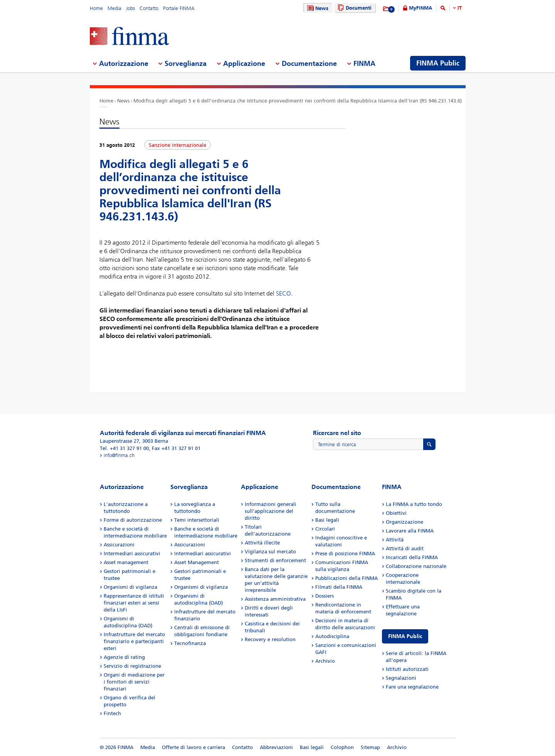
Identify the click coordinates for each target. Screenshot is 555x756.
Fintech (112, 713)
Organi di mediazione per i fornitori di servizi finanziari (134, 682)
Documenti (354, 8)
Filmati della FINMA (339, 587)
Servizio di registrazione (132, 666)
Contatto (149, 8)
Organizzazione (404, 522)
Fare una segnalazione (412, 687)
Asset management (126, 562)
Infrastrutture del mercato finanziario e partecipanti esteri (134, 641)
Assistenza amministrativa (275, 599)
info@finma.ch (119, 455)
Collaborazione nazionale (416, 566)
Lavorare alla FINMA (410, 531)
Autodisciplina (332, 636)
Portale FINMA (179, 8)
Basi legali (327, 520)
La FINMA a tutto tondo (414, 504)
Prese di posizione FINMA (345, 554)
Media (114, 8)
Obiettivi (396, 513)
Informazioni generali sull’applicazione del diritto (271, 511)
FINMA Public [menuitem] (438, 63)
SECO (283, 293)
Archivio (325, 661)
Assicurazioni (119, 545)
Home (96, 8)
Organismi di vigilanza (130, 587)
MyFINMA (420, 8)
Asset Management (197, 562)
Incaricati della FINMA (412, 557)
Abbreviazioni (276, 747)
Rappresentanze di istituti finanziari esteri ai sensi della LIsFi (134, 603)
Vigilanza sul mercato (270, 552)
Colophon (342, 747)
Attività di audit (405, 549)
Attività (395, 540)
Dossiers (325, 596)
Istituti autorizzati (407, 669)
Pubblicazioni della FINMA (346, 578)
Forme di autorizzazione (133, 520)
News (317, 8)
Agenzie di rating (124, 657)
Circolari (325, 529)
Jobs (130, 8)
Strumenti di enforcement (275, 560)
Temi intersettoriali (197, 520)
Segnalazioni (401, 678)
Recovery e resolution (270, 639)
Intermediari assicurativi (132, 554)
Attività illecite (262, 543)
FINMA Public (405, 636)
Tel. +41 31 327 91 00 (124, 448)
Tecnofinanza (190, 643)
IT (460, 8)
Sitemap (370, 747)
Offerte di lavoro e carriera (193, 747)
